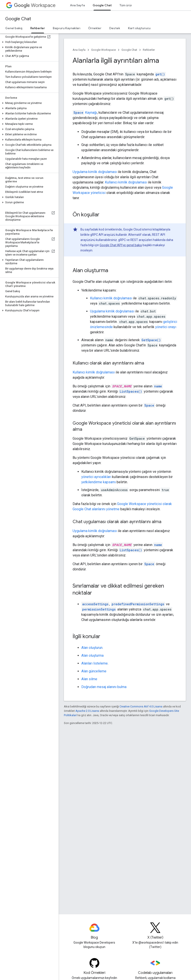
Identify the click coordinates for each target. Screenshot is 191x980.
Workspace (35, 5)
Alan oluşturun (92, 648)
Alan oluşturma (92, 655)
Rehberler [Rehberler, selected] (38, 28)
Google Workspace (103, 50)
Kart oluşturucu (139, 28)
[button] (28, 42)
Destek (115, 28)
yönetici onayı (166, 327)
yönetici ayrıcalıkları (96, 477)
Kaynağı (85, 113)
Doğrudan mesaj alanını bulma (104, 687)
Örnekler (95, 28)
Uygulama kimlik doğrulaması (95, 172)
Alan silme (89, 679)
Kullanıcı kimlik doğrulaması (126, 182)
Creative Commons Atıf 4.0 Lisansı (141, 706)
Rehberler (149, 50)
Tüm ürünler (128, 5)
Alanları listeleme (95, 663)
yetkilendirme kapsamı (99, 482)
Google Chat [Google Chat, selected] (102, 5)
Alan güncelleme (94, 671)
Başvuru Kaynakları (67, 28)
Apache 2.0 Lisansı (87, 711)
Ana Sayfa (77, 5)
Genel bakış (14, 28)
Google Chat (18, 19)
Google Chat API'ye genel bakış (121, 245)
